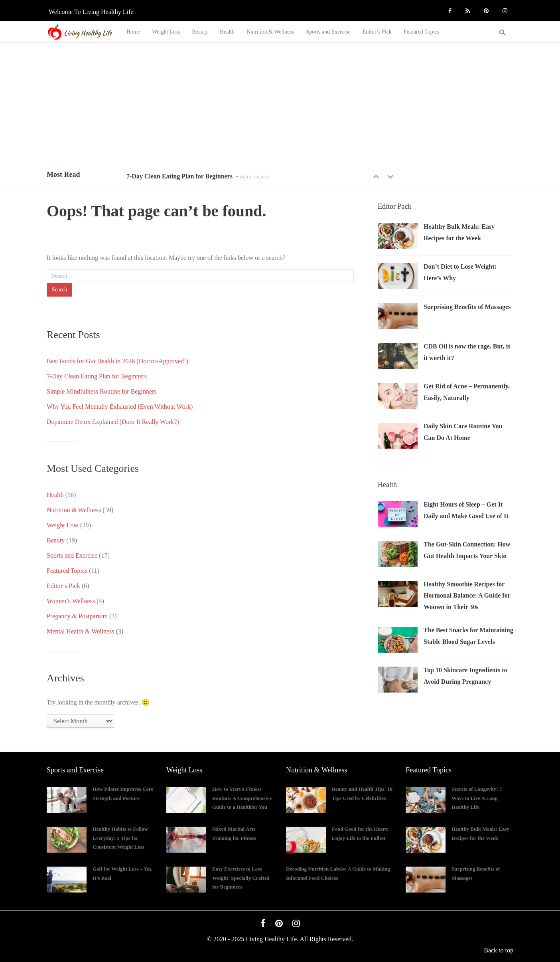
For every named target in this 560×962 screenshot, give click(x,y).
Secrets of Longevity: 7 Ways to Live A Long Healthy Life (477, 798)
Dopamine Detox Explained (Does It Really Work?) (113, 422)
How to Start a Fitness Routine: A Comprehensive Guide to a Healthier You (242, 798)
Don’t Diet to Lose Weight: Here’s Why (460, 272)
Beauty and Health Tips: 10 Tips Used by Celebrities (362, 794)
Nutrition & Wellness (270, 32)
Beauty (200, 32)
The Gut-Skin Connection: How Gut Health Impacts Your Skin (467, 550)
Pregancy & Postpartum (77, 616)
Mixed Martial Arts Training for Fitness (234, 833)
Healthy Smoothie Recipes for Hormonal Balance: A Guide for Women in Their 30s (467, 596)
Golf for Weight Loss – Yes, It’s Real (122, 873)
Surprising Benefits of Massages (467, 307)
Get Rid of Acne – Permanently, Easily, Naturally (467, 392)
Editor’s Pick (377, 32)
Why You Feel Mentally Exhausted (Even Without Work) (120, 407)
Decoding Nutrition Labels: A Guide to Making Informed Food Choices (338, 873)
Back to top (499, 950)
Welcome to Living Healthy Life (91, 12)
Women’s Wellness (71, 601)
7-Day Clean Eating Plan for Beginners (179, 176)
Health (227, 32)
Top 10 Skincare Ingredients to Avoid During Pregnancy (465, 676)
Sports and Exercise (328, 32)
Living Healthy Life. (272, 939)
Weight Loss (166, 32)
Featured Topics (421, 32)
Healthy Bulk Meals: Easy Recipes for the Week (459, 232)
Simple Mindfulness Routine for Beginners (102, 391)
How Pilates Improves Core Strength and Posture (123, 794)
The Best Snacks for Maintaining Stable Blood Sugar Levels (468, 636)
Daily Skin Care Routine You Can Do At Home (463, 432)
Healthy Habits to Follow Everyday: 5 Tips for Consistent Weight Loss (120, 838)
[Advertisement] (280, 103)
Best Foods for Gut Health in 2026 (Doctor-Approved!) (117, 361)
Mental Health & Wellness (81, 631)
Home (133, 32)
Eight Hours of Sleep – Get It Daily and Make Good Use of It (466, 510)
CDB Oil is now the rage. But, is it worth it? (467, 352)
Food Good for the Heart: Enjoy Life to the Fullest (360, 833)
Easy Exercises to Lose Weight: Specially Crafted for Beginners (241, 878)
